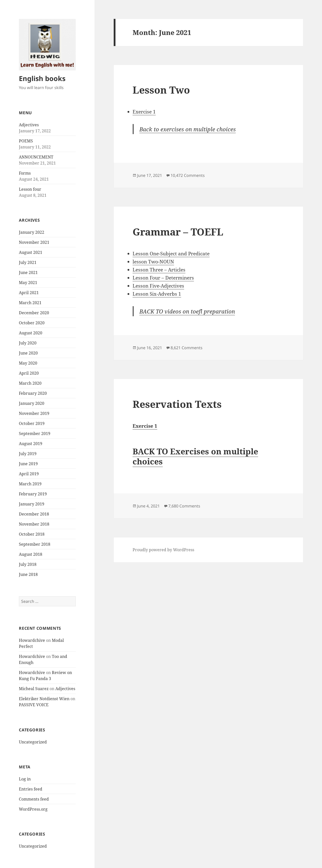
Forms (25, 173)
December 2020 (34, 313)
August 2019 (31, 444)
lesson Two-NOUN (153, 262)
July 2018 (28, 564)
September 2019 (35, 433)
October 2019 (32, 423)
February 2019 (33, 494)
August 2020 (31, 333)
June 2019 (28, 464)
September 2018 (35, 544)
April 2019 (29, 474)
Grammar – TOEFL (178, 232)
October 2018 (32, 534)
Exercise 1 (144, 112)
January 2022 (32, 232)
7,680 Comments (184, 506)
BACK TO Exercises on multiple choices (195, 456)
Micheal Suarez (34, 689)
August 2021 (31, 252)
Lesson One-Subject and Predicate (171, 254)
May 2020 (28, 363)
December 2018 (34, 514)
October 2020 (32, 323)
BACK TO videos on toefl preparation (187, 311)
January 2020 (32, 403)
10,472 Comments (188, 175)
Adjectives (29, 125)
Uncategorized (33, 742)
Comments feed (34, 799)
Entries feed (31, 789)
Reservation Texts (177, 404)
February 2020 (33, 393)
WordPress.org (33, 809)
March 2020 (30, 383)
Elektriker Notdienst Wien (44, 699)
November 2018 (34, 524)
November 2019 (34, 413)
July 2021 (28, 262)
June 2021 (28, 272)
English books (42, 78)
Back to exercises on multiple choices (188, 129)
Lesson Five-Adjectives (158, 286)
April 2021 (29, 293)
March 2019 (30, 484)
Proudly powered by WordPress (163, 550)
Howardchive (32, 640)
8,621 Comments (187, 348)
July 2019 (28, 454)
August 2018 (31, 554)
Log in (25, 779)
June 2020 (28, 353)
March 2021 (30, 303)
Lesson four (30, 189)
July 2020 (28, 343)
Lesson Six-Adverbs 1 (157, 294)
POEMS (26, 141)
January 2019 (32, 504)
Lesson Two (161, 90)
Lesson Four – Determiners (163, 278)
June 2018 (28, 574)
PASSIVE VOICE (34, 705)
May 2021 (28, 283)
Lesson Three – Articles (159, 270)
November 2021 (34, 242)
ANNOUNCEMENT (36, 157)
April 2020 (29, 373)
